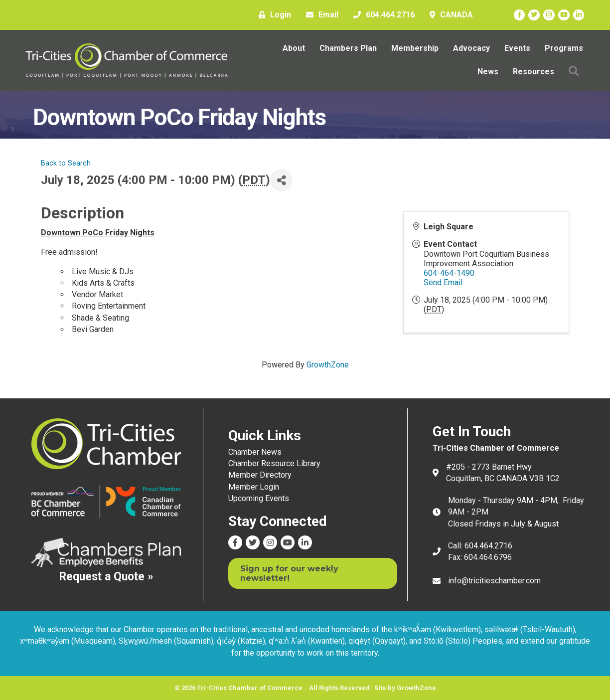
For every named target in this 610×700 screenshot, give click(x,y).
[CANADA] (449, 15)
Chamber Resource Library (274, 463)
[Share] (281, 180)
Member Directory (260, 475)
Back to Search (66, 163)
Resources (534, 72)
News (488, 72)
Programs (564, 48)
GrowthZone (328, 365)
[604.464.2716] (381, 15)
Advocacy (471, 48)
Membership (415, 48)
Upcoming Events (259, 498)
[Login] (272, 15)
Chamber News (255, 452)
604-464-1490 (449, 273)
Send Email (443, 282)
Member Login (254, 487)
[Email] (320, 15)
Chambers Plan (348, 48)
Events (517, 48)
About (294, 48)
